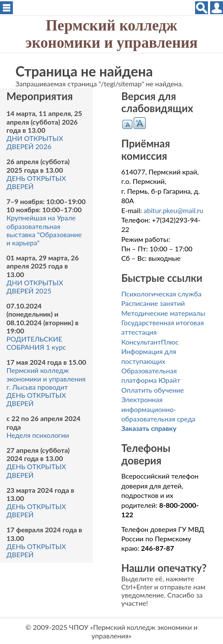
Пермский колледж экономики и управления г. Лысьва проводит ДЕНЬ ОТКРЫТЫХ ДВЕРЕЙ (46, 387)
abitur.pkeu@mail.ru (173, 210)
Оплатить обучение (153, 390)
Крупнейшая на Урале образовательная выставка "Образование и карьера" (44, 230)
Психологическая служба (161, 294)
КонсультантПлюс (150, 342)
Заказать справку (149, 428)
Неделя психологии (38, 435)
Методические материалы (163, 313)
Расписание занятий (153, 303)
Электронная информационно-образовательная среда (158, 409)
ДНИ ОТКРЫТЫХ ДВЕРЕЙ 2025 (35, 287)
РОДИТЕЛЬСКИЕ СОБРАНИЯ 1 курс (36, 343)
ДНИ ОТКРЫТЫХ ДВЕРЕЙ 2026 (35, 142)
